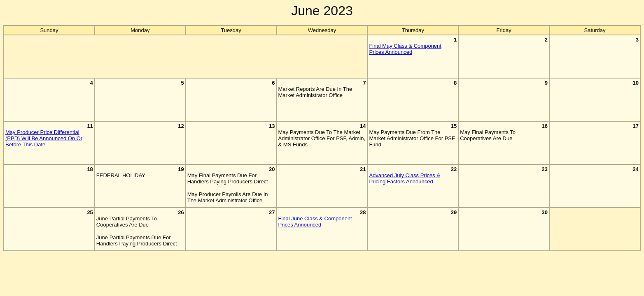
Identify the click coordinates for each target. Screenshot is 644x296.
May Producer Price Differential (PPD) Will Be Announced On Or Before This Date (44, 138)
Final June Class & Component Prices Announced (315, 222)
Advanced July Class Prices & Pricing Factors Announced (405, 178)
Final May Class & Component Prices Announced (405, 49)
